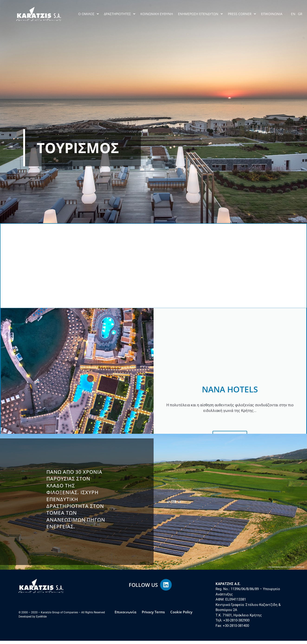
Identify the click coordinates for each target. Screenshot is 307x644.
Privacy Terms (153, 615)
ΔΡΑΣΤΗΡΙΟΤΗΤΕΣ (120, 14)
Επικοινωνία (125, 615)
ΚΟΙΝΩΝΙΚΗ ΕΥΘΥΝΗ (157, 14)
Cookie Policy (181, 615)
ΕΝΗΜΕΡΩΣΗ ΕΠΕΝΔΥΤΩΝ (200, 14)
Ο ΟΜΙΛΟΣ (89, 14)
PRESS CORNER (242, 14)
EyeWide (41, 620)
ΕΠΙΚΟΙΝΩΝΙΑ (272, 14)
